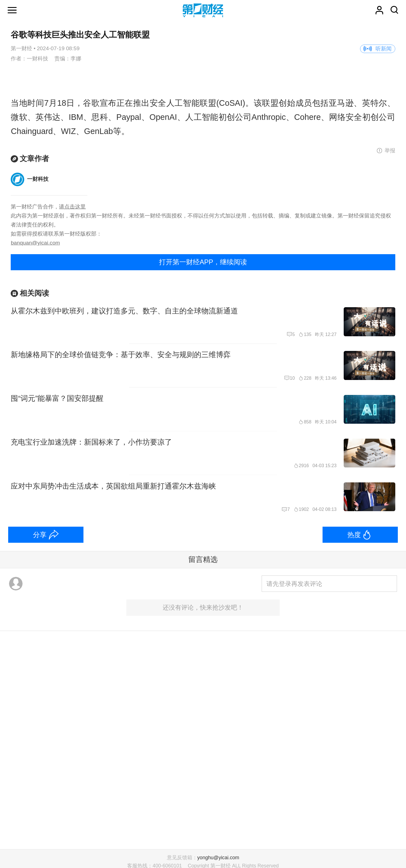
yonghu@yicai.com (218, 858)
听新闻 (384, 49)
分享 (40, 535)
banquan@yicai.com (35, 243)
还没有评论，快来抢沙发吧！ (203, 607)
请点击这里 (72, 207)
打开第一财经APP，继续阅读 (203, 262)
